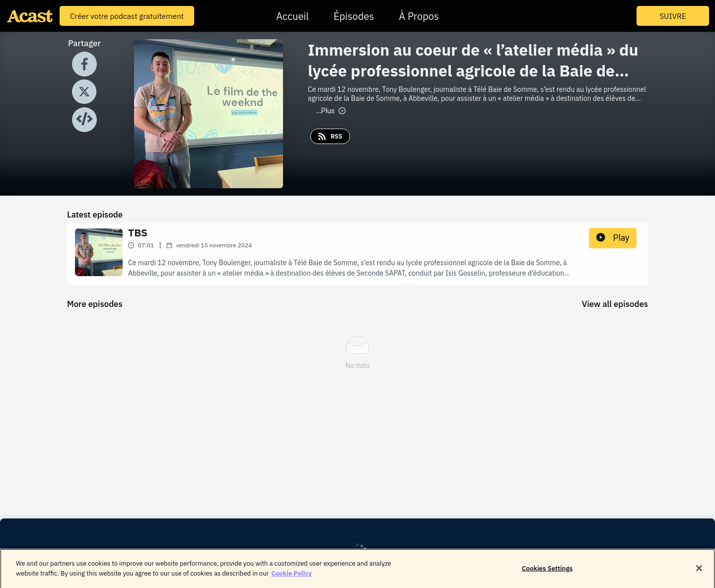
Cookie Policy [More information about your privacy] (291, 577)
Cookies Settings (547, 572)
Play (613, 238)
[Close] (699, 572)
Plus (331, 111)
